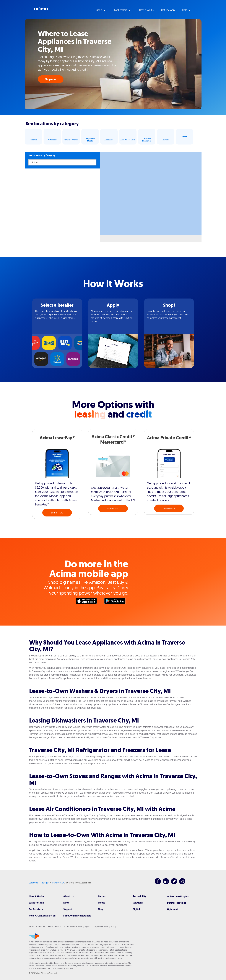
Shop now (51, 79)
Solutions (138, 903)
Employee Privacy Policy (105, 926)
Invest (101, 903)
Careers (102, 896)
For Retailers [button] (121, 10)
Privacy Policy (54, 926)
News (66, 903)
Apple (88, 602)
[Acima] (34, 936)
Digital (136, 909)
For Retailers (36, 909)
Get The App (168, 10)
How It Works (36, 896)
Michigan (45, 883)
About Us (68, 896)
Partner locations (177, 903)
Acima (41, 10)
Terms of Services (37, 926)
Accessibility (139, 896)
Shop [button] (100, 10)
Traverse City (58, 883)
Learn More (57, 513)
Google (116, 602)
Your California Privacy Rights (77, 926)
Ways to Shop (36, 903)
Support (68, 909)
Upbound (172, 909)
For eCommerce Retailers (77, 916)
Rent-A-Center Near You (42, 916)
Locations (33, 883)
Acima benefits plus (178, 896)
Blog (100, 909)
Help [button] (185, 10)
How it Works (146, 10)
